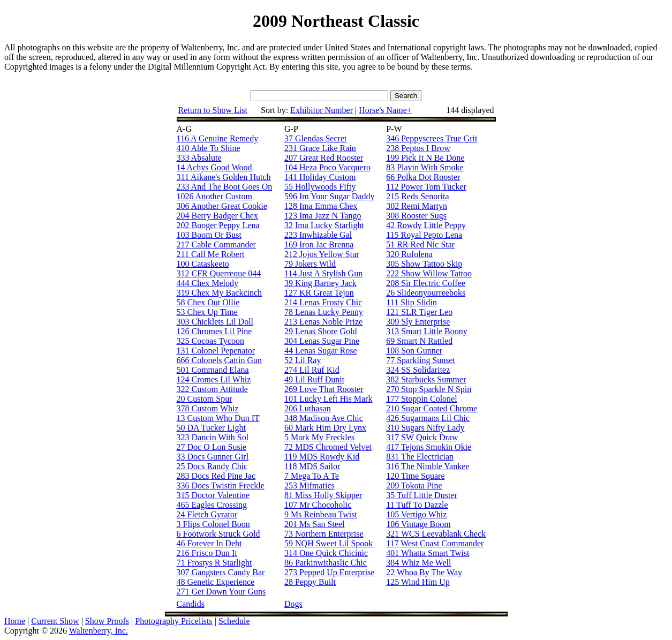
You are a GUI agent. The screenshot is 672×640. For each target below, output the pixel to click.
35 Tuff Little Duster (422, 495)
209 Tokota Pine (414, 485)
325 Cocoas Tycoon (211, 341)
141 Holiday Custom (320, 177)
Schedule (234, 621)
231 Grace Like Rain (320, 148)
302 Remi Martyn (417, 206)
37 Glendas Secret (315, 138)
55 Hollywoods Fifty (320, 187)
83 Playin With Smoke (425, 167)
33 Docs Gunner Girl (213, 457)
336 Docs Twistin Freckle (221, 485)
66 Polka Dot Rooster (423, 177)
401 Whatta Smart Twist (428, 553)
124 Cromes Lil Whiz (214, 379)
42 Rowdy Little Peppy (426, 225)
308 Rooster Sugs (416, 216)
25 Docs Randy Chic (212, 466)
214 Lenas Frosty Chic (323, 302)
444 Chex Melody (208, 283)
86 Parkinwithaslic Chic (326, 563)
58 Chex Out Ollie (208, 302)
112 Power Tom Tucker (426, 187)
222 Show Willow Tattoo (429, 273)
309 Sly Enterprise (418, 322)
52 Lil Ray (303, 360)
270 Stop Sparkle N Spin (429, 389)
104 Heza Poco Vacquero (327, 167)
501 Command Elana (213, 370)
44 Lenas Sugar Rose (321, 351)
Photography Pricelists (173, 621)
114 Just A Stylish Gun (323, 273)
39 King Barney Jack (320, 283)
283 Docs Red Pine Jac (216, 476)
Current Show (55, 621)
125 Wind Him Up (418, 582)
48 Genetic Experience (216, 582)
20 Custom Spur (205, 399)
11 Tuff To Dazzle (417, 505)
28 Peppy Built (310, 582)
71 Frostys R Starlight (214, 563)
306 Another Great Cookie (222, 206)
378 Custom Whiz (208, 408)
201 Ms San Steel (314, 524)
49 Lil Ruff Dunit (314, 379)
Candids (191, 604)
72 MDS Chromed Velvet (328, 447)
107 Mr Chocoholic (318, 505)
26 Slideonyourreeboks (426, 293)
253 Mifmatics (309, 485)
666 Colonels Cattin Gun (220, 360)
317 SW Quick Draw (422, 437)
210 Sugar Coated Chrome (432, 408)
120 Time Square (415, 476)
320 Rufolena (409, 254)
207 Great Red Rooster (324, 158)
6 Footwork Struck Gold (218, 534)
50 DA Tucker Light (211, 428)
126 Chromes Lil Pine (214, 331)
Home (15, 621)
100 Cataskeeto (203, 264)
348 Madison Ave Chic (324, 418)
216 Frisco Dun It (207, 553)
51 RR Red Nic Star (420, 244)
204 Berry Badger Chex (217, 216)
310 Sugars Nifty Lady (425, 428)
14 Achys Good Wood (214, 167)
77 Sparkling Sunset (421, 360)
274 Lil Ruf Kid (312, 370)
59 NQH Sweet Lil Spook (329, 543)
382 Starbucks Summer (426, 379)
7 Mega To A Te (312, 476)
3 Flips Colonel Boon (213, 524)
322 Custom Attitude (212, 389)
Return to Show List (213, 110)
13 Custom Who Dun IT (218, 418)
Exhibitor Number (322, 110)
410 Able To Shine (209, 148)
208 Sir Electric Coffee (426, 283)
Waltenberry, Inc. (99, 631)
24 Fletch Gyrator (207, 514)
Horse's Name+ (385, 110)
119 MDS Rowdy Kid (322, 457)
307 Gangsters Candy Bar (221, 572)
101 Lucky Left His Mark (328, 399)
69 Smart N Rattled (419, 341)
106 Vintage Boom (418, 524)
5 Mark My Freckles (319, 437)
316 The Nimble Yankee (428, 466)
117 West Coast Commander (435, 543)
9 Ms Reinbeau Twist (321, 514)
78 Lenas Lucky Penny (324, 312)
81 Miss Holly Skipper (323, 495)
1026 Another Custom (214, 196)
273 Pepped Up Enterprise (329, 572)
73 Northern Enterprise (324, 534)
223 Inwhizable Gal (318, 235)
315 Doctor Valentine (213, 495)
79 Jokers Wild (310, 264)
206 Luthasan (308, 408)
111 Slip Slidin (411, 302)
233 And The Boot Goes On (225, 187)
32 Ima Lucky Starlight (324, 225)
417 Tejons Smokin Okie (429, 447)
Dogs (293, 604)
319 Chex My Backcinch (220, 293)
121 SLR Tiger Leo (419, 312)
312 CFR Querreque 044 (219, 273)
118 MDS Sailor (312, 466)
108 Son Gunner (414, 351)
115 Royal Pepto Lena (424, 235)
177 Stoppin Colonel (421, 399)
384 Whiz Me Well (418, 563)
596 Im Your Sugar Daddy (329, 196)
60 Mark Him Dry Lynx (325, 428)
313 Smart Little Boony (427, 331)
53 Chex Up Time (207, 312)
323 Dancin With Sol (213, 437)
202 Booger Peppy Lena (218, 225)
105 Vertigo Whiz (416, 514)
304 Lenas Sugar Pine (322, 341)
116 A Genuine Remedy (218, 138)
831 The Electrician (420, 457)
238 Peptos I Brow (418, 148)
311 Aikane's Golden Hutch (224, 177)
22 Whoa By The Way (424, 572)
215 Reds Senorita (417, 196)
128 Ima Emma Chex (321, 206)
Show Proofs (107, 621)
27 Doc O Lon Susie (212, 447)
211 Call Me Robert (211, 254)
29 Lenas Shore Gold (321, 331)
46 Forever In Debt (209, 543)
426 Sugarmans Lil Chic (428, 418)
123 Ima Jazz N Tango (323, 216)
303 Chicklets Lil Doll (215, 322)
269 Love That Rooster (324, 389)
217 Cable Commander (216, 244)
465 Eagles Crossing (212, 505)
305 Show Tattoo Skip (424, 264)
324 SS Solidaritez (418, 370)
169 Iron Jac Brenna (319, 244)
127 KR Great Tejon (319, 293)
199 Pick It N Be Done (425, 158)
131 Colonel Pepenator (216, 351)
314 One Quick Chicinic (326, 553)
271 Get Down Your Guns (221, 592)
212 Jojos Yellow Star (322, 254)
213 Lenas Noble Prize (323, 322)
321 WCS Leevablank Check (436, 534)
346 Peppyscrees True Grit (432, 138)
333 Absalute (199, 158)
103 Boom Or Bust (209, 235)
